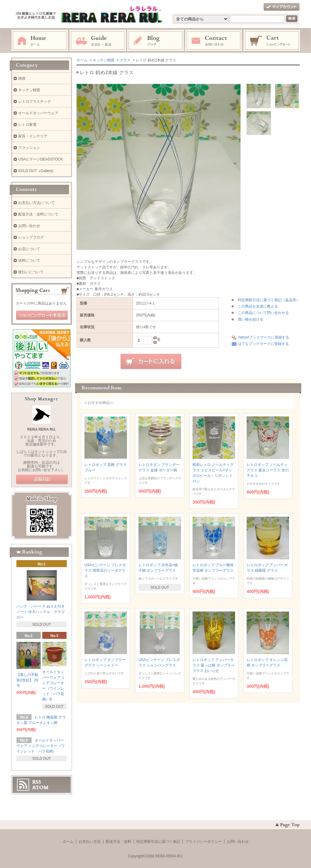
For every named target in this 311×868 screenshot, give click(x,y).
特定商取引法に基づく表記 (158, 842)
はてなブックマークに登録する (263, 344)
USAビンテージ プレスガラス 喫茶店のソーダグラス (105, 570)
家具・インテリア (33, 136)
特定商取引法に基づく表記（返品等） (269, 300)
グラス (125, 60)
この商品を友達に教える (258, 306)
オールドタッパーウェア (38, 113)
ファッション (29, 148)
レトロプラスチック (35, 102)
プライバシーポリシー (203, 842)
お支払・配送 (98, 41)
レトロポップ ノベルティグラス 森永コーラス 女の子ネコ (268, 470)
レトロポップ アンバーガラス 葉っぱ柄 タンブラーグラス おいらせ (214, 665)
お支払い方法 (90, 842)
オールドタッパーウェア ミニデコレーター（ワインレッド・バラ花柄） (41, 746)
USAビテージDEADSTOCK (41, 159)
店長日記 (42, 480)
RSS (37, 782)
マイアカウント (282, 7)
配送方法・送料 (118, 842)
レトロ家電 (27, 125)
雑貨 (22, 78)
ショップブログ (31, 237)
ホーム (40, 41)
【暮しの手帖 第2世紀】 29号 (27, 680)
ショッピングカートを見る (42, 315)
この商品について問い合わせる (263, 313)
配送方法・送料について (38, 214)
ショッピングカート (272, 41)
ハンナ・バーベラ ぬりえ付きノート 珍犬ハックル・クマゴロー (41, 612)
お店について (29, 249)
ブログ (156, 41)
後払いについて (31, 272)
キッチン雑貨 (104, 60)
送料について (29, 260)
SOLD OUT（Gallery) (36, 171)
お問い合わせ (214, 41)
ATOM (40, 787)
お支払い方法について (36, 203)
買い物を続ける (251, 319)
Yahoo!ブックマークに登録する (263, 337)
